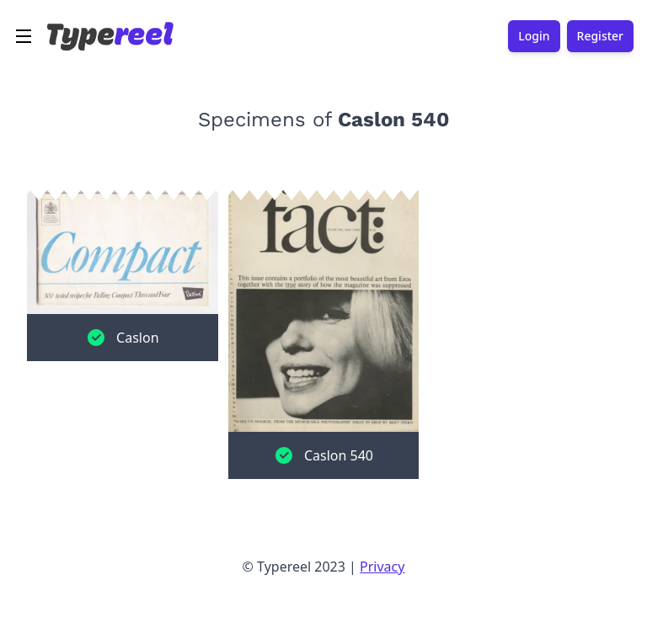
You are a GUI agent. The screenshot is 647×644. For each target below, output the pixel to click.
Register (600, 36)
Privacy (382, 567)
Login (534, 36)
